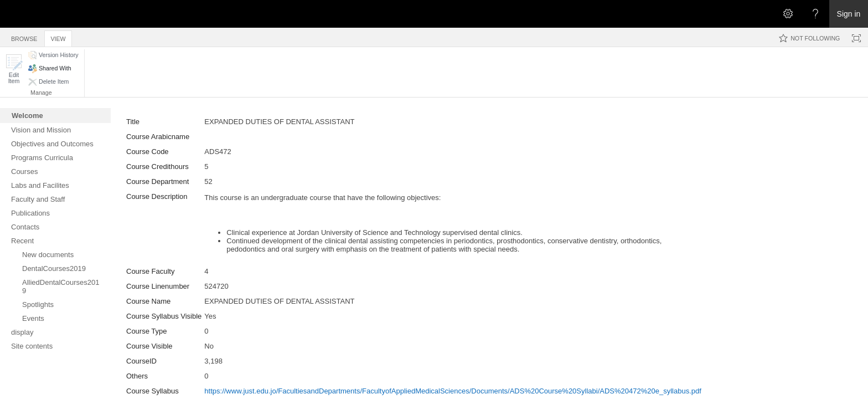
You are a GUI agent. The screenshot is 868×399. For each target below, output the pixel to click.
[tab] (24, 37)
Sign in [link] (849, 14)
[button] (14, 69)
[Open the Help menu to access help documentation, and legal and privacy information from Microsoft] (815, 14)
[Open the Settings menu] (788, 14)
